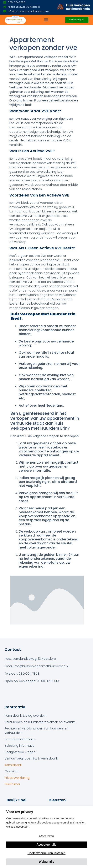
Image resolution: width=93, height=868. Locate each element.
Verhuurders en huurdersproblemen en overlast (40, 722)
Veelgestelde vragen (20, 752)
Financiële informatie (20, 739)
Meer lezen (46, 836)
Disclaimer (12, 784)
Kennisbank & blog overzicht (26, 716)
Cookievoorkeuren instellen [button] (46, 853)
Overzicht (12, 771)
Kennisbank (13, 765)
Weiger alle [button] (46, 862)
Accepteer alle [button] (47, 845)
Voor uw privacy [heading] (20, 812)
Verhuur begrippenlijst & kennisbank (31, 758)
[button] (46, 20)
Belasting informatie (19, 746)
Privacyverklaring (17, 778)
